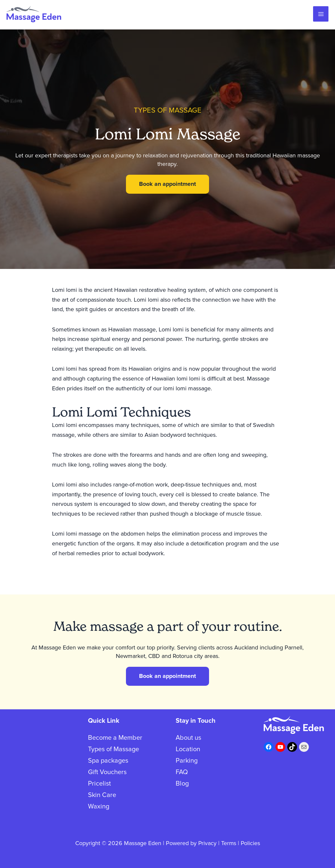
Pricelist (99, 784)
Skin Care (102, 795)
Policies (251, 843)
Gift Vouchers (107, 772)
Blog (182, 784)
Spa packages (108, 761)
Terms (229, 843)
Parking (187, 761)
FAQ (182, 772)
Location (188, 749)
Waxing (99, 806)
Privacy (207, 843)
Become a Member (115, 738)
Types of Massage (114, 749)
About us (188, 738)
